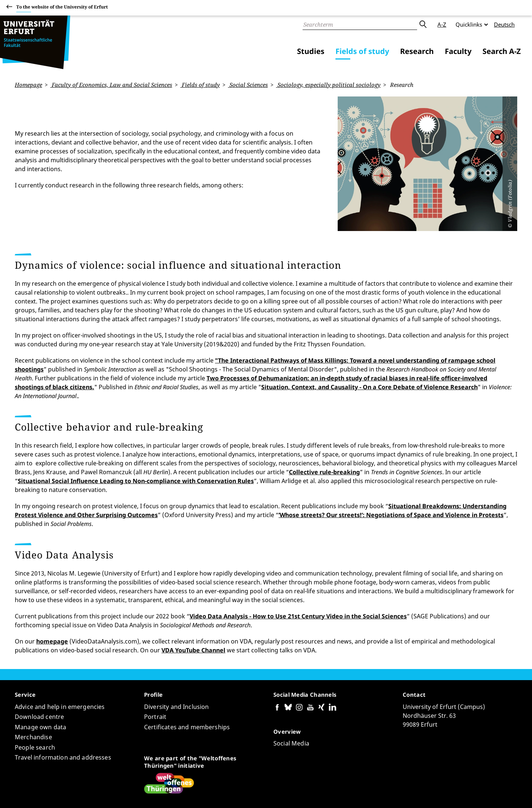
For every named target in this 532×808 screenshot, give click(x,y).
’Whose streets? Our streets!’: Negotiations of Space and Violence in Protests (391, 464)
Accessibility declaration (395, 793)
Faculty (458, 51)
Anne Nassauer (102, 781)
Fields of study (362, 51)
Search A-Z (502, 51)
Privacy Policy (447, 793)
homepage (52, 591)
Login (510, 793)
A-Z (442, 24)
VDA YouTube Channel (193, 600)
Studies (311, 51)
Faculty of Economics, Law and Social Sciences (111, 85)
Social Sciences (248, 85)
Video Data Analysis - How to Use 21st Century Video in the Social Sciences (298, 566)
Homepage (28, 85)
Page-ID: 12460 (143, 781)
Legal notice (484, 793)
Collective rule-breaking (324, 421)
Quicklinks (469, 24)
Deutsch (504, 24)
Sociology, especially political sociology (328, 85)
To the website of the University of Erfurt (62, 8)
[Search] (360, 24)
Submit (423, 24)
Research (417, 51)
